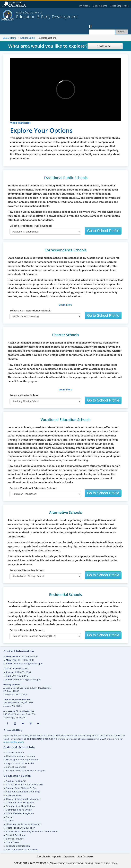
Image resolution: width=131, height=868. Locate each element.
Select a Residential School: (27, 630)
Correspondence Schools (20, 756)
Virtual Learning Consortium (22, 849)
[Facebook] (7, 724)
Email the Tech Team (106, 863)
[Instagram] (15, 724)
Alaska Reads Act (16, 781)
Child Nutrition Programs (20, 803)
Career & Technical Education (23, 799)
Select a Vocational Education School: (33, 488)
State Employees (120, 6)
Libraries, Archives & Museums (24, 824)
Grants (10, 821)
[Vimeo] (31, 724)
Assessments (14, 795)
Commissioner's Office (19, 810)
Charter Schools (15, 752)
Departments (100, 6)
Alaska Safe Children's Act (21, 788)
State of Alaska (15, 4)
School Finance (15, 839)
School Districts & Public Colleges (26, 771)
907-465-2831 (23, 672)
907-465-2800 (30, 656)
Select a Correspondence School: (30, 311)
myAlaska (85, 6)
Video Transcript (20, 123)
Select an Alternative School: (27, 570)
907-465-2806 (26, 660)
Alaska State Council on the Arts (25, 785)
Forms (10, 817)
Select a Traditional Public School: (31, 226)
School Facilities (15, 835)
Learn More (66, 305)
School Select (28, 38)
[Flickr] (38, 724)
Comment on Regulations (20, 806)
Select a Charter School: (24, 395)
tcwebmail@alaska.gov (27, 680)
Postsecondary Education (21, 828)
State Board (13, 842)
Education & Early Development (75, 863)
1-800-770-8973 (112, 736)
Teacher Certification (18, 846)
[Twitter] (23, 724)
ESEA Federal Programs (20, 813)
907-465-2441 (20, 676)
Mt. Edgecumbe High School (22, 760)
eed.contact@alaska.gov (28, 664)
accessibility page (14, 742)
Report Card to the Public (21, 763)
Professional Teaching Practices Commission (32, 831)
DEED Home (10, 38)
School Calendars (16, 767)
